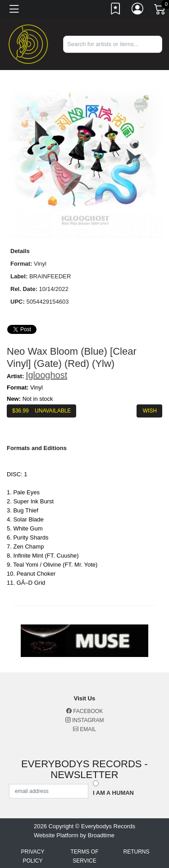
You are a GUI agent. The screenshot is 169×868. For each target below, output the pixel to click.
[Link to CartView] (160, 9)
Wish (149, 411)
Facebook (84, 711)
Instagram (85, 720)
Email (84, 729)
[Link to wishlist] (116, 10)
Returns (136, 852)
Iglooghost (46, 375)
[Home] (28, 44)
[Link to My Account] (138, 10)
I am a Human (113, 793)
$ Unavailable (41, 411)
